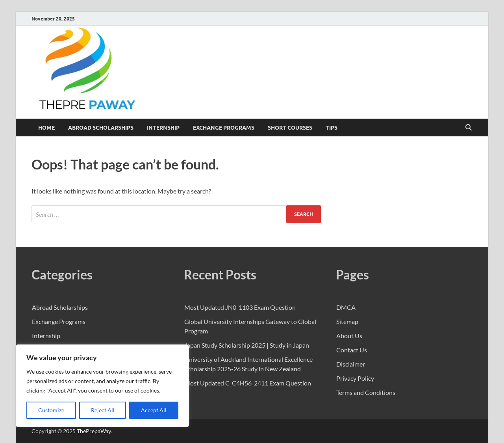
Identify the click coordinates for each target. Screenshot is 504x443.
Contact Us (352, 350)
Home (46, 128)
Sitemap (347, 321)
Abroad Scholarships (101, 128)
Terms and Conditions (366, 392)
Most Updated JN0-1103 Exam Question (240, 307)
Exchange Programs (224, 128)
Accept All (154, 410)
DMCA (346, 307)
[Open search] (469, 128)
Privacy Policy (355, 378)
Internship (163, 128)
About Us (349, 336)
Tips (332, 128)
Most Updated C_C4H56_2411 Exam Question (248, 383)
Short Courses (290, 128)
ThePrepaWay (94, 431)
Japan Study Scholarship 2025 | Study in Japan (247, 345)
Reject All (103, 410)
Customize (51, 410)
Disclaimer (351, 364)
